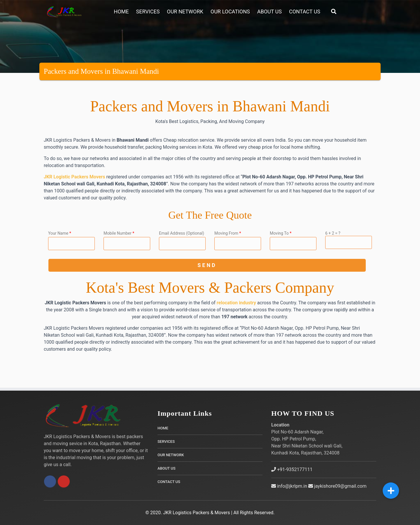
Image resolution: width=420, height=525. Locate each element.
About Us (269, 12)
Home (121, 12)
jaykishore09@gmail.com (337, 486)
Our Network (185, 12)
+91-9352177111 (292, 469)
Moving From (228, 233)
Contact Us (305, 12)
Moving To (281, 233)
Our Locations (230, 12)
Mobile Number (119, 233)
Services (148, 12)
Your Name (60, 233)
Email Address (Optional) (182, 233)
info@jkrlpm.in (289, 486)
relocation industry (236, 303)
